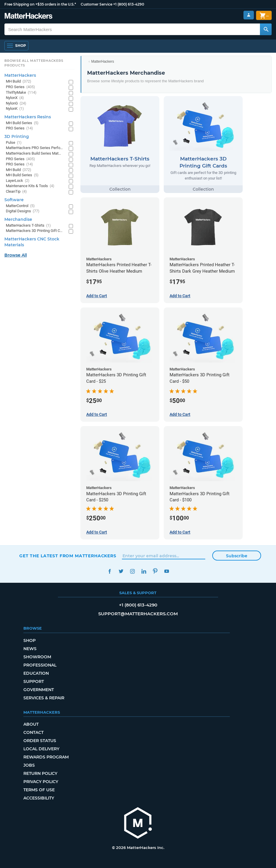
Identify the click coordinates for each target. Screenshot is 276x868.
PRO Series (20, 87)
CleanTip (16, 192)
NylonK (15, 109)
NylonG (16, 104)
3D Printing (17, 136)
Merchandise (18, 219)
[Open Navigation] (16, 46)
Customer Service (96, 4)
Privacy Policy (41, 782)
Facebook (109, 571)
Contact (33, 732)
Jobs (29, 765)
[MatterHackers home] (138, 824)
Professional (40, 665)
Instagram (132, 571)
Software (14, 200)
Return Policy (40, 773)
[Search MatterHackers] (266, 29)
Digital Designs (23, 211)
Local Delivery (41, 749)
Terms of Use (39, 790)
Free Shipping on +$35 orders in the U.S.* (40, 4)
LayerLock (18, 181)
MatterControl (20, 206)
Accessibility (39, 798)
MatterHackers (103, 61)
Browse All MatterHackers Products (34, 63)
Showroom (37, 657)
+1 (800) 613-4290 (129, 4)
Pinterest (155, 571)
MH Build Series (22, 123)
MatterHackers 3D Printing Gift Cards (34, 231)
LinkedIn (144, 571)
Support (34, 681)
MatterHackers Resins (28, 117)
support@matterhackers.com (138, 614)
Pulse (14, 143)
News (30, 649)
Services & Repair (44, 698)
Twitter (121, 571)
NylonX (15, 98)
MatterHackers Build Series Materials (34, 154)
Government (39, 690)
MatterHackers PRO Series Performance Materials (34, 148)
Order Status (40, 741)
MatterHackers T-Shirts (28, 226)
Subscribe (237, 556)
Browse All (16, 255)
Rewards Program (46, 757)
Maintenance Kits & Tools (30, 186)
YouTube (167, 571)
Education (36, 673)
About (31, 724)
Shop (30, 640)
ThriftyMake (21, 93)
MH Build (19, 82)
